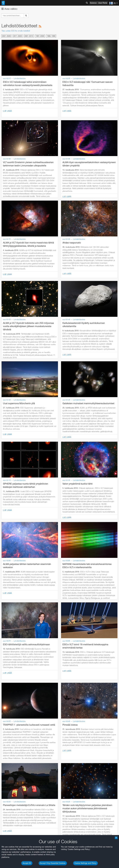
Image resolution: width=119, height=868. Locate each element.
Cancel (23, 838)
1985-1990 (51, 36)
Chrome (12, 783)
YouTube (6, 721)
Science (93, 3)
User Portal (103, 3)
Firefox (11, 788)
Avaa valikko (9, 9)
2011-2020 (18, 36)
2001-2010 (29, 36)
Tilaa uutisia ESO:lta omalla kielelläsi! (16, 31)
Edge (11, 786)
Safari (11, 791)
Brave (11, 780)
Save (9, 838)
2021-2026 (6, 36)
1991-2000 (40, 36)
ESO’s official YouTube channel (66, 721)
